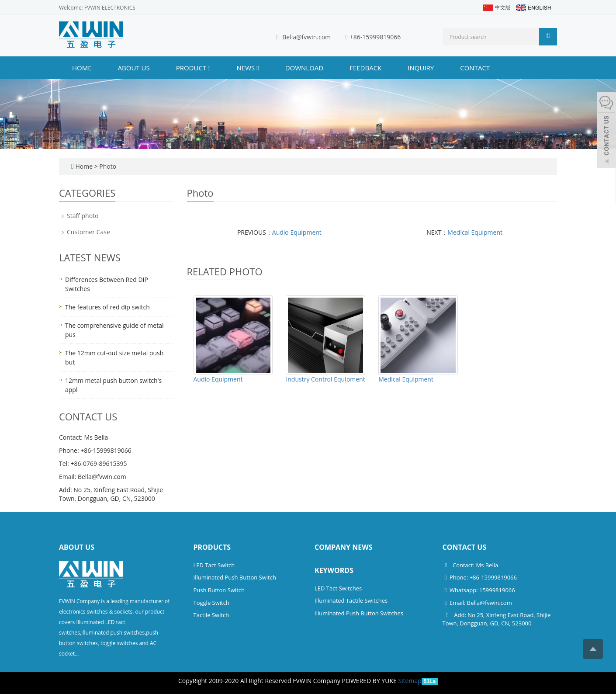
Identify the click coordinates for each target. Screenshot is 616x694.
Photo (108, 166)
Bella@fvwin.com (306, 37)
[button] (209, 68)
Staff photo (83, 216)
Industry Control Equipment (325, 379)
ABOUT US (134, 68)
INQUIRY (421, 68)
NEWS (248, 68)
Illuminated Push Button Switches (359, 613)
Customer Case (88, 232)
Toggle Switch (211, 603)
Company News (344, 547)
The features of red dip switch (107, 307)
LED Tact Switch (214, 565)
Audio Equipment (297, 232)
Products (212, 547)
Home (82, 68)
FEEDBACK (365, 68)
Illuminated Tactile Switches (351, 600)
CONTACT (475, 68)
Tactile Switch (211, 615)
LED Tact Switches (338, 588)
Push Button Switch (219, 590)
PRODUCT (193, 68)
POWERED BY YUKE (370, 681)
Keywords (334, 570)
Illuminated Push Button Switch (235, 577)
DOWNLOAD (305, 68)
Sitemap (410, 681)
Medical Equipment (475, 232)
